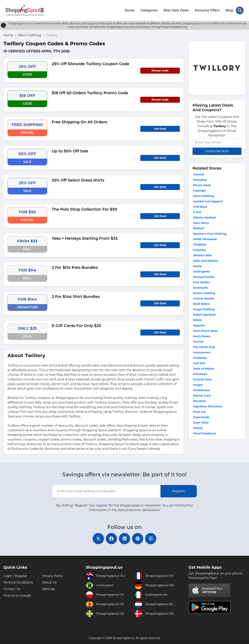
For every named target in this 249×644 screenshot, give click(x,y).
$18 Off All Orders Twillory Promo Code (90, 92)
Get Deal (160, 128)
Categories (149, 10)
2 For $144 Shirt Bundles (76, 296)
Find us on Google (17, 596)
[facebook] (111, 538)
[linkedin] (124, 538)
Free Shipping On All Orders (80, 122)
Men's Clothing (29, 35)
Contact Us (12, 589)
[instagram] (151, 538)
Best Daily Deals (176, 10)
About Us (49, 582)
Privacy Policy (53, 576)
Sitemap (49, 589)
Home (8, 35)
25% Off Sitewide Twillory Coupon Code (91, 63)
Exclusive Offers (207, 10)
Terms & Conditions (18, 582)
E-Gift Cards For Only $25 (77, 325)
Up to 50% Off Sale (70, 151)
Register (179, 491)
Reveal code (160, 70)
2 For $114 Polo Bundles (75, 267)
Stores (129, 10)
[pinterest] (138, 538)
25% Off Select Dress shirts (78, 180)
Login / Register (16, 576)
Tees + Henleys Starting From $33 (85, 238)
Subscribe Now (217, 151)
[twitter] (98, 538)
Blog (229, 10)
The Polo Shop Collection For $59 (85, 209)
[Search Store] (240, 10)
